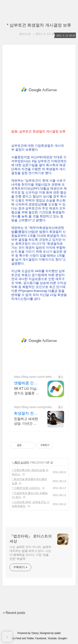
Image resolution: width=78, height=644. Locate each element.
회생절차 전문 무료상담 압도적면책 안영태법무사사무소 (26, 414)
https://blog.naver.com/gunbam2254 (35, 407)
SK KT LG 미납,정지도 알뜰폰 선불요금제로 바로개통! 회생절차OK (27, 391)
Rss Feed (16, 638)
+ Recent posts (14, 613)
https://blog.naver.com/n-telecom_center (34, 377)
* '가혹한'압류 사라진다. (26, 488)
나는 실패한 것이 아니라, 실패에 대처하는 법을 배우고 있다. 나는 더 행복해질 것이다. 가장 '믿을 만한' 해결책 (30, 553)
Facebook (41, 638)
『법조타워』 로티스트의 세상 (31, 539)
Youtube (52, 638)
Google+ (63, 638)
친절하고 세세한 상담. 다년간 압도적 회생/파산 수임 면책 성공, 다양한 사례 (26, 421)
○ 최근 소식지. (21, 462)
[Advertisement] (39, 90)
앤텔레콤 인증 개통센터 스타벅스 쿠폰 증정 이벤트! (26, 383)
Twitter (30, 638)
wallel (57, 633)
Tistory (35, 633)
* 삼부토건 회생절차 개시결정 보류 (39, 25)
